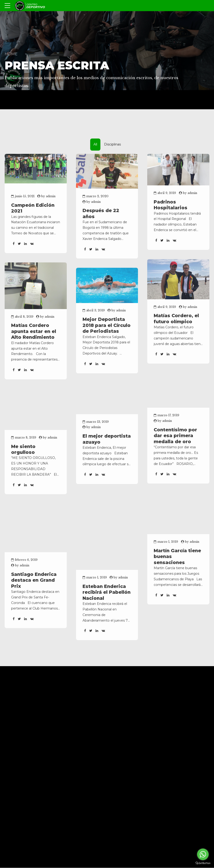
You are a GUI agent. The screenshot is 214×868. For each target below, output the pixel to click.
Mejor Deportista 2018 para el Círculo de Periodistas (107, 325)
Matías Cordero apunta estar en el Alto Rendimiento (34, 331)
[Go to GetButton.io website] (203, 863)
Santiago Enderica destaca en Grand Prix (34, 580)
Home (11, 54)
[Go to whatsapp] (203, 854)
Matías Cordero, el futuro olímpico (176, 318)
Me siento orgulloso (23, 449)
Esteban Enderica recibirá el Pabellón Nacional (107, 592)
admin (51, 196)
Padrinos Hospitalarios (171, 205)
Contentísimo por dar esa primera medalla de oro (175, 436)
